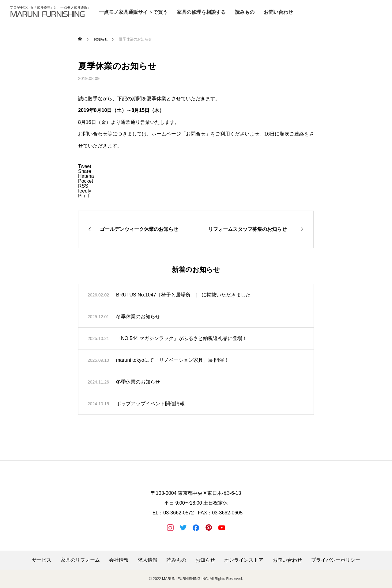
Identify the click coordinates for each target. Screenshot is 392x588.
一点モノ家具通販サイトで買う (133, 12)
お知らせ (205, 560)
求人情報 (148, 560)
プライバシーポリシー (336, 560)
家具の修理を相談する (201, 12)
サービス (42, 560)
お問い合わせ (278, 12)
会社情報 (119, 560)
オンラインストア (244, 560)
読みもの (245, 12)
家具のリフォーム (80, 560)
